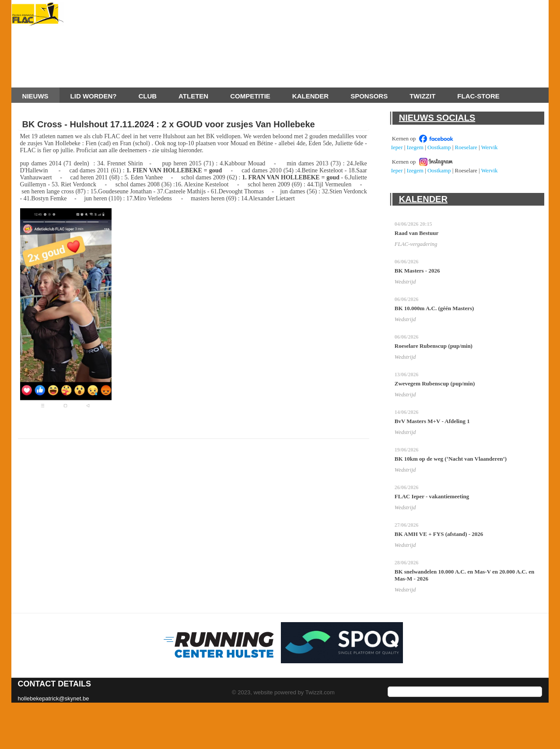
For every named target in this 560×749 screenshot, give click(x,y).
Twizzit (422, 96)
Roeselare (466, 147)
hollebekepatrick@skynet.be (54, 698)
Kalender (310, 96)
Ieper (397, 147)
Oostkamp (439, 147)
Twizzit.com (320, 692)
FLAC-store (478, 96)
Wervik (490, 147)
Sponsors (369, 96)
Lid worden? (94, 96)
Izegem (415, 147)
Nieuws (35, 96)
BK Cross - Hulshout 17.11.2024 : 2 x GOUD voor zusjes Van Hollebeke (169, 124)
